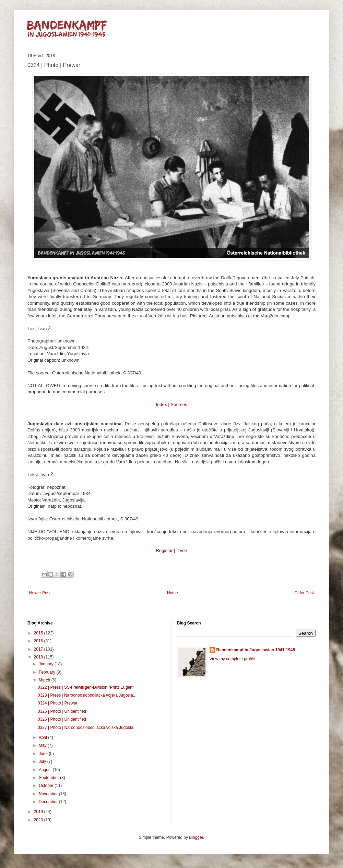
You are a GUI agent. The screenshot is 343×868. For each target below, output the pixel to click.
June (44, 754)
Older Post (304, 593)
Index (161, 404)
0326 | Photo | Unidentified (62, 719)
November (49, 794)
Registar (164, 550)
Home (173, 593)
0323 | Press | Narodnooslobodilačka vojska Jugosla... (87, 695)
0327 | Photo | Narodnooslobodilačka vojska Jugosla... (87, 728)
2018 (39, 657)
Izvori (182, 550)
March (45, 680)
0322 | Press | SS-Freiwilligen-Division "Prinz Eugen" (86, 687)
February (48, 672)
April (43, 737)
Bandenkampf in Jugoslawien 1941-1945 (256, 650)
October (47, 786)
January (47, 664)
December (49, 802)
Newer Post (40, 593)
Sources (179, 404)
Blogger (196, 837)
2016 (39, 641)
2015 (39, 633)
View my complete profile (232, 659)
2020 (39, 820)
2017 (39, 649)
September (49, 778)
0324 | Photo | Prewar (58, 703)
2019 (39, 812)
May (43, 745)
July (43, 762)
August (46, 770)
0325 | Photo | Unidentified (62, 711)
